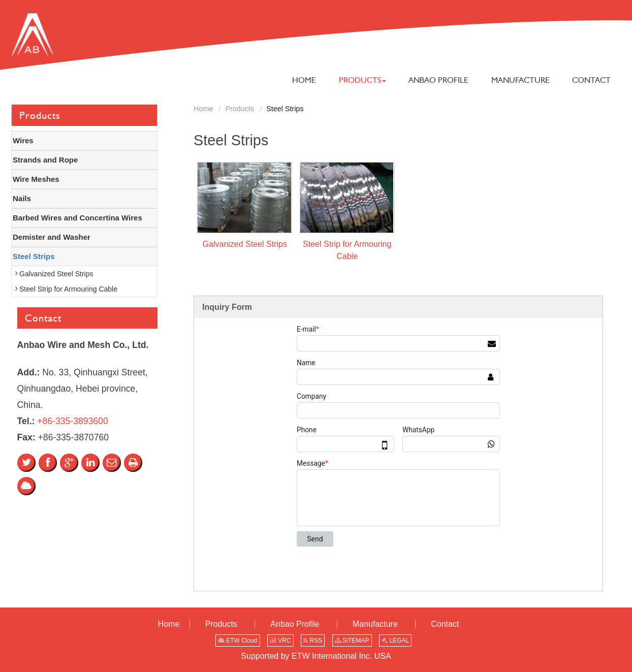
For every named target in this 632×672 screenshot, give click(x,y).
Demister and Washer (52, 237)
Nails (22, 198)
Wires (23, 140)
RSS (313, 641)
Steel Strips (34, 256)
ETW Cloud (238, 641)
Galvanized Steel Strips (245, 244)
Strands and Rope (45, 160)
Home (203, 109)
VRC (280, 641)
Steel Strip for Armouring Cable (347, 250)
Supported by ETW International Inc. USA (316, 656)
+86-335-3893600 (72, 421)
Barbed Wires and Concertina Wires (77, 218)
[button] (362, 80)
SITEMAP (352, 641)
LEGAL (395, 641)
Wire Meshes (36, 179)
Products (240, 109)
